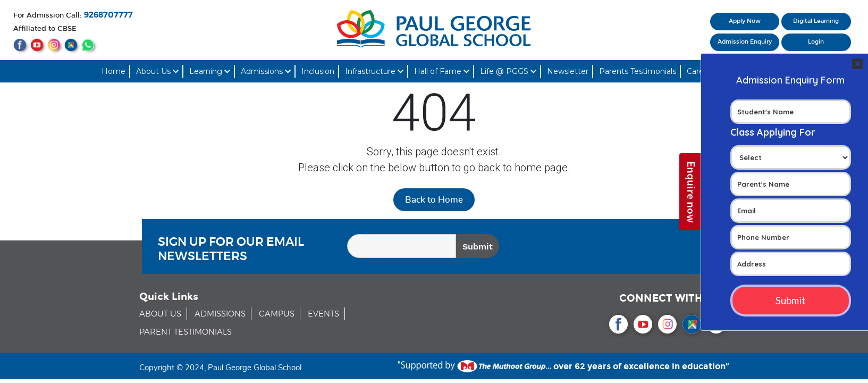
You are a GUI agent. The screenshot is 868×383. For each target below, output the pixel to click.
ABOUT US (160, 314)
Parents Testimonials (638, 71)
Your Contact (791, 192)
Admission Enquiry (745, 42)
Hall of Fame (442, 71)
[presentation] (638, 248)
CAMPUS (277, 314)
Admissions (266, 71)
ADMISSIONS (220, 314)
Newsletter (568, 71)
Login (816, 42)
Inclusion (318, 71)
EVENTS (323, 314)
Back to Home (434, 200)
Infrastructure (374, 71)
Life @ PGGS (508, 71)
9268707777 (108, 15)
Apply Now (745, 21)
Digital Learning (816, 21)
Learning (210, 71)
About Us (157, 71)
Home (113, 71)
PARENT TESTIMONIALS (186, 332)
